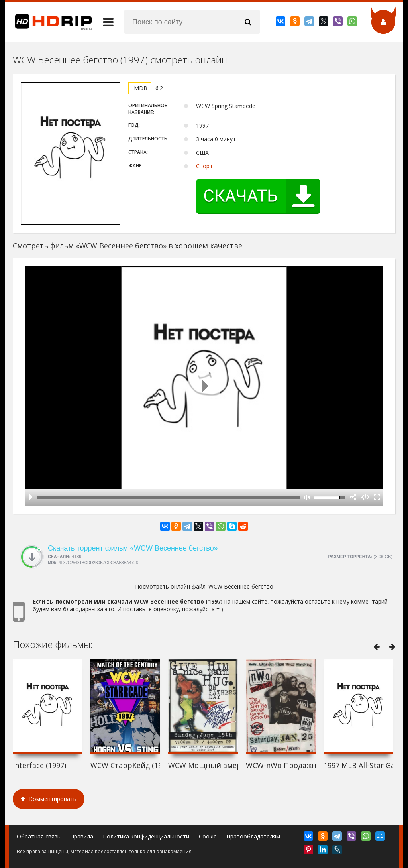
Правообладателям (253, 836)
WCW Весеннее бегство (241, 586)
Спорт (204, 166)
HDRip (49, 22)
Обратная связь (39, 836)
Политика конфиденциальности (146, 836)
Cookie (208, 836)
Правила (82, 836)
